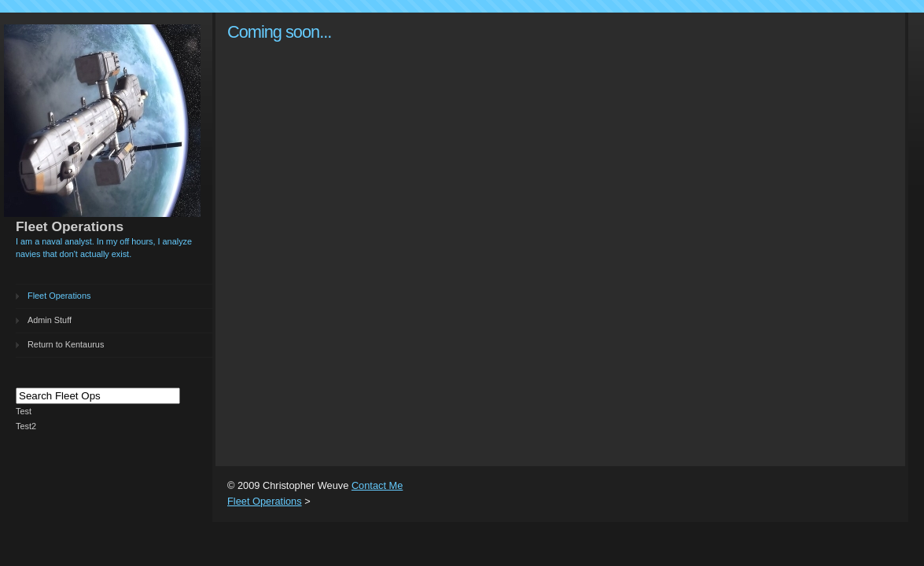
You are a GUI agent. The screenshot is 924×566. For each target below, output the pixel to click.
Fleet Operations (59, 296)
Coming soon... (279, 32)
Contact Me (377, 485)
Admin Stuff (50, 320)
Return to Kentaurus (66, 344)
